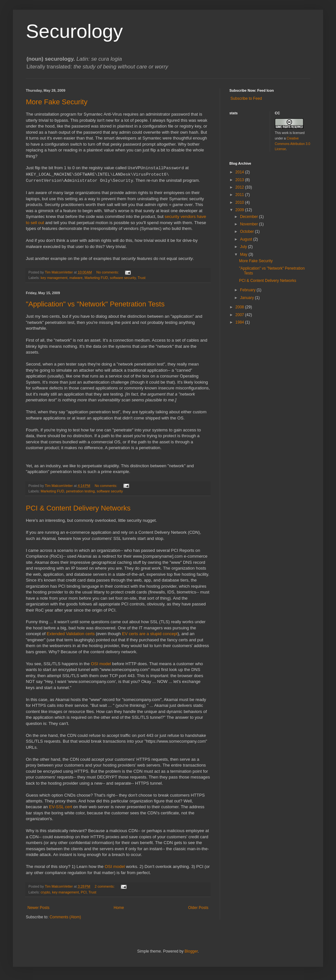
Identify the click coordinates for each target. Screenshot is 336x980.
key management (54, 278)
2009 (240, 210)
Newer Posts (38, 908)
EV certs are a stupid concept (150, 634)
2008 (240, 307)
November (250, 224)
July (244, 247)
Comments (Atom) (65, 917)
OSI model (101, 664)
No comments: (108, 272)
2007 (240, 315)
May (244, 254)
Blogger (191, 951)
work (285, 133)
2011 (240, 195)
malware (76, 278)
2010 (240, 202)
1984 (240, 322)
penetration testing (80, 491)
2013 (240, 180)
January (247, 298)
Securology (74, 31)
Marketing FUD (96, 278)
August (247, 239)
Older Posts (198, 908)
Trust (142, 278)
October (247, 232)
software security (123, 278)
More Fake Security (57, 102)
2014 (240, 172)
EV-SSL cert (61, 807)
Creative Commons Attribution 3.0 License (293, 144)
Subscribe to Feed (246, 98)
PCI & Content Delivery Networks (78, 508)
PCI (84, 892)
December (250, 217)
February (248, 290)
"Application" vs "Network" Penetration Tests (95, 304)
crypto (45, 892)
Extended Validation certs (71, 634)
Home (119, 908)
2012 (240, 187)
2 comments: (105, 886)
